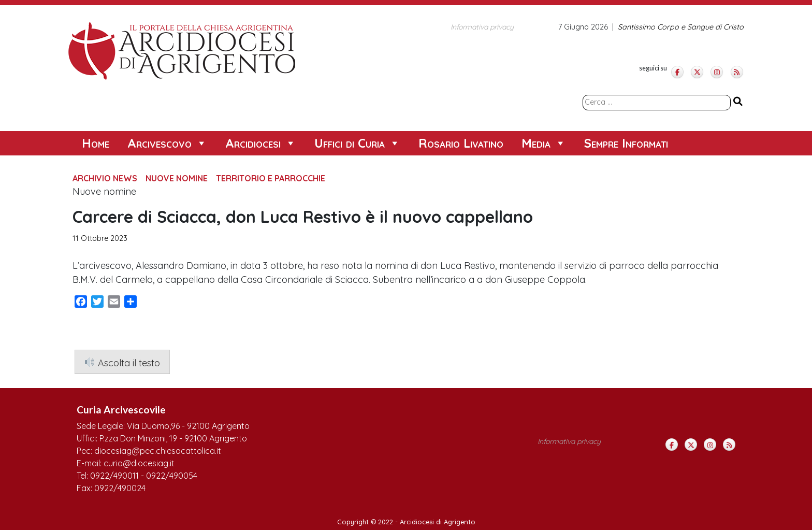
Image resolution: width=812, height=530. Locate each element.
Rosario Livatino (461, 143)
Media (544, 143)
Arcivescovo (167, 143)
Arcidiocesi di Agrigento (438, 522)
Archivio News (105, 178)
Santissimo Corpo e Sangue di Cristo (681, 27)
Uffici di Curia (357, 143)
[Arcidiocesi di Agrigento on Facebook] (677, 72)
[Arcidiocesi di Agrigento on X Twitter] (697, 72)
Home (96, 143)
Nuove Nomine (177, 178)
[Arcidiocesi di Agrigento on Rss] (737, 72)
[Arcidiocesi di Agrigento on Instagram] (717, 72)
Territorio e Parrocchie (271, 178)
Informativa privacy (482, 27)
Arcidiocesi (261, 143)
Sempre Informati (626, 143)
